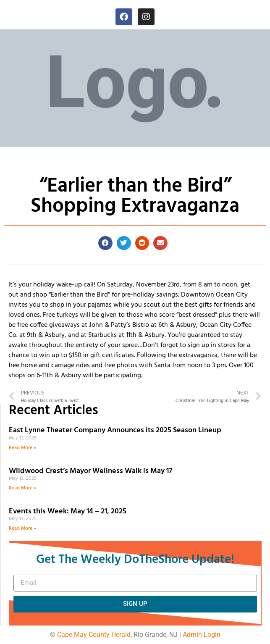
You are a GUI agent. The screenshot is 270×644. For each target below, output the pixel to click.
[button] (105, 243)
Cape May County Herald (94, 635)
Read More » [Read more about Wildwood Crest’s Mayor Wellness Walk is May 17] (22, 488)
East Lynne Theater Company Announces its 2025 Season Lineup (116, 430)
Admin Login (202, 635)
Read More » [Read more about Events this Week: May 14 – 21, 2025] (22, 528)
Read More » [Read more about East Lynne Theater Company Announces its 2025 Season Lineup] (22, 448)
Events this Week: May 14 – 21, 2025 (68, 511)
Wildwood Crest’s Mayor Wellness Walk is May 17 (92, 471)
